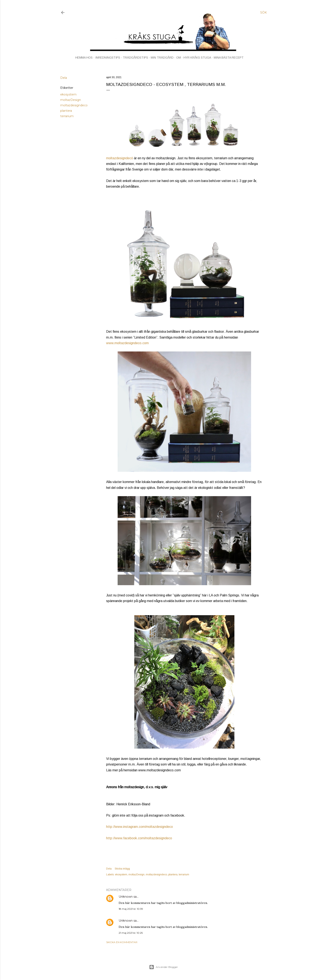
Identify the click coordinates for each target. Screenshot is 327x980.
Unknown (126, 897)
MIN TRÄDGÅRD (162, 58)
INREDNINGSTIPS (108, 58)
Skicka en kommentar (122, 942)
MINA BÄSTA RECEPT (229, 58)
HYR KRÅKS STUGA (197, 58)
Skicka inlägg (122, 869)
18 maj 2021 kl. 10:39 (131, 909)
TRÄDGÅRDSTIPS (135, 58)
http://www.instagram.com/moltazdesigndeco (140, 827)
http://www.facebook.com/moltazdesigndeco (139, 838)
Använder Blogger (163, 967)
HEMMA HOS (84, 58)
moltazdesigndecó (120, 158)
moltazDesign (71, 100)
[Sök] (263, 13)
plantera (66, 111)
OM (179, 58)
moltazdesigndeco (74, 105)
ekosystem (68, 94)
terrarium (67, 116)
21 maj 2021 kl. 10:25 (131, 933)
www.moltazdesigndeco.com (127, 343)
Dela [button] (64, 78)
